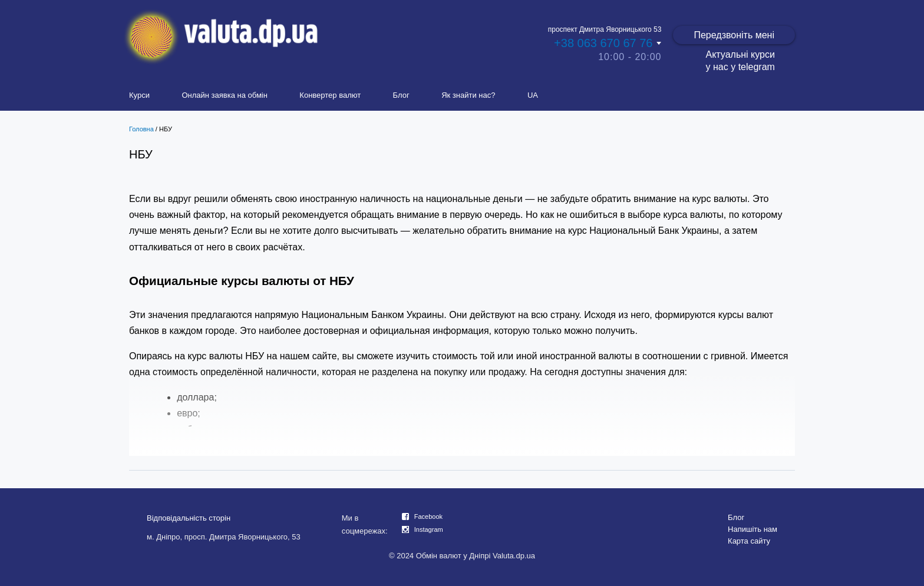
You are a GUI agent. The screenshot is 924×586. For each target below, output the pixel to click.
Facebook (428, 517)
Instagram (429, 529)
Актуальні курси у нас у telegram (740, 61)
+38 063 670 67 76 (603, 43)
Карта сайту (749, 541)
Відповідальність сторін (189, 518)
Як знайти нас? (468, 95)
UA (533, 95)
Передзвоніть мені (734, 35)
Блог (401, 95)
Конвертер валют (330, 95)
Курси (139, 95)
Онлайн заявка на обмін (225, 95)
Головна (141, 129)
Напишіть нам (753, 529)
